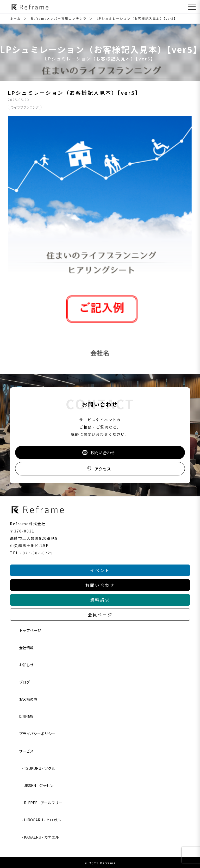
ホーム (15, 18)
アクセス (99, 469)
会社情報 (26, 648)
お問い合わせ (99, 452)
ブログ (24, 682)
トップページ (30, 630)
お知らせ (26, 665)
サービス (26, 751)
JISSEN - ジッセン (39, 785)
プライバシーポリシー (37, 734)
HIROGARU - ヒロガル (42, 820)
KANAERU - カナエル (41, 837)
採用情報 (26, 716)
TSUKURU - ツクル (40, 768)
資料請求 (100, 600)
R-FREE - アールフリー (43, 803)
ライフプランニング (25, 107)
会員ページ (100, 615)
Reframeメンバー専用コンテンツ (59, 18)
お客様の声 (28, 699)
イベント (100, 570)
